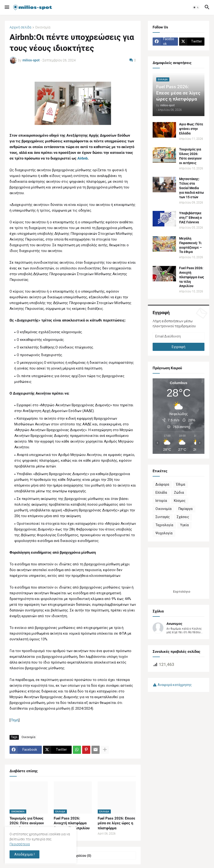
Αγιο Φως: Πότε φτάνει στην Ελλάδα (191, 129)
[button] (7, 7)
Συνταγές (163, 517)
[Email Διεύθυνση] (179, 336)
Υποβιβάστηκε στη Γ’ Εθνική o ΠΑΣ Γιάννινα (190, 218)
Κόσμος (180, 501)
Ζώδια (179, 493)
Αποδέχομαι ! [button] (24, 854)
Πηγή (15, 720)
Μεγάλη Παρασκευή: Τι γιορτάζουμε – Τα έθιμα (190, 245)
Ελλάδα (161, 493)
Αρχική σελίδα (20, 27)
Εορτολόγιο (182, 592)
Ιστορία (161, 501)
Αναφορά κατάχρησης (175, 685)
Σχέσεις (183, 517)
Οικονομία (43, 27)
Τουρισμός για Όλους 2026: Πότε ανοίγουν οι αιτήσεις (27, 823)
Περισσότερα (20, 844)
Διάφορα (162, 484)
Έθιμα (181, 484)
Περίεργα (185, 509)
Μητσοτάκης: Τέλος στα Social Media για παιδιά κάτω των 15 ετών (191, 188)
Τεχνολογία (164, 525)
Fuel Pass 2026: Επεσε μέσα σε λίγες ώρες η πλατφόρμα (116, 823)
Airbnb (83, 158)
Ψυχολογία (164, 533)
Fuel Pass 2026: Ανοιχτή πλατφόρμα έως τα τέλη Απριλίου (72, 823)
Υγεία (184, 525)
